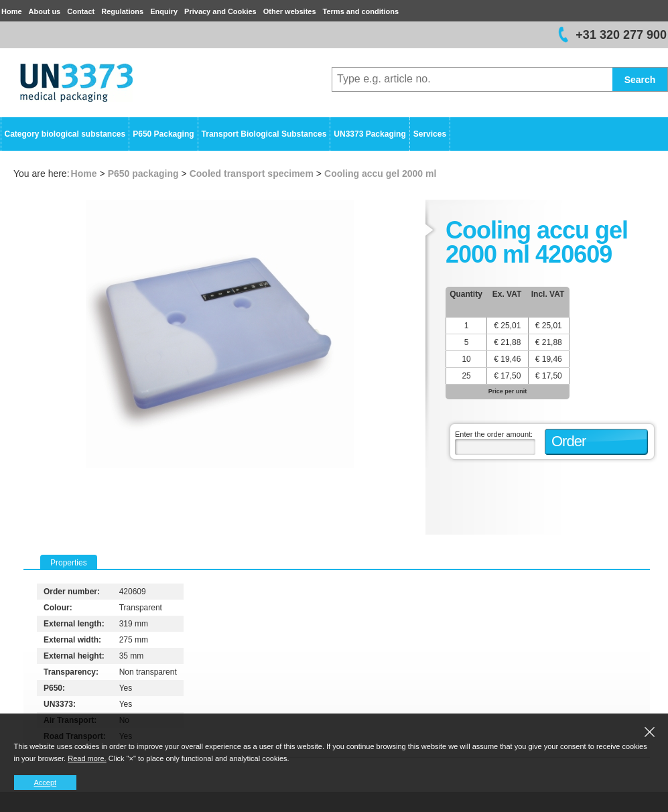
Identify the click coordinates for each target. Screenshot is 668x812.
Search (640, 80)
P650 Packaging (163, 134)
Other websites (290, 11)
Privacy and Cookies (220, 11)
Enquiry (164, 11)
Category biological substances (65, 134)
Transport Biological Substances (264, 134)
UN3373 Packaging (370, 134)
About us (45, 11)
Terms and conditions (361, 11)
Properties (69, 563)
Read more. (87, 758)
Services (430, 134)
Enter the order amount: (494, 434)
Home (12, 11)
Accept (46, 783)
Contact (81, 11)
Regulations (122, 11)
